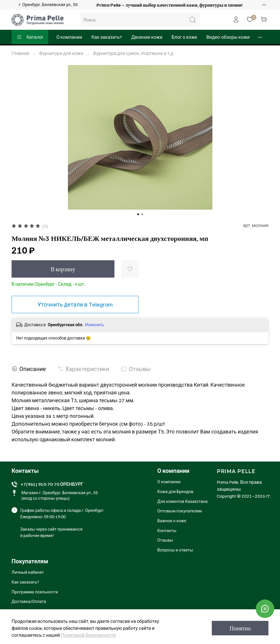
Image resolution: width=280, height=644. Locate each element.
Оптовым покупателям (179, 511)
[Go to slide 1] (138, 214)
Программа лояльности (35, 592)
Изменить (94, 325)
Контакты (167, 530)
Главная (20, 53)
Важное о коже (172, 521)
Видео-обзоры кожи (228, 37)
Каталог (30, 37)
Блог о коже (184, 37)
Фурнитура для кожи (61, 53)
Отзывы (165, 540)
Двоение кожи (147, 37)
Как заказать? (107, 37)
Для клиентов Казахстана (182, 501)
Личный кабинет (28, 572)
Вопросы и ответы (175, 550)
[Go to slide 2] (142, 214)
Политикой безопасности (88, 635)
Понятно (240, 628)
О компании (69, 37)
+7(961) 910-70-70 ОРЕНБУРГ (52, 484)
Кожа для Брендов (175, 491)
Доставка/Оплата (29, 601)
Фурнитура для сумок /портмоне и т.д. (133, 53)
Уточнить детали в (75, 304)
